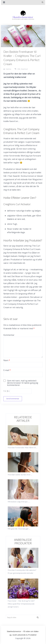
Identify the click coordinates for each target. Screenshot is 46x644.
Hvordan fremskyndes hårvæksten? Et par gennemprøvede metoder (22, 572)
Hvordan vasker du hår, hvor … (20, 475)
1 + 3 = (7, 391)
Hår (19, 69)
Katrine (8, 69)
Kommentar (9, 335)
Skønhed (24, 69)
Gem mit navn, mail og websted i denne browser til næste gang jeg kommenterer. (23, 383)
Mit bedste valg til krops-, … (19, 502)
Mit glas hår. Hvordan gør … (19, 529)
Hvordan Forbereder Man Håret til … (23, 447)
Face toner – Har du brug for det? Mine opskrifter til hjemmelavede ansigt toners (21, 604)
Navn (7, 360)
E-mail (7, 370)
